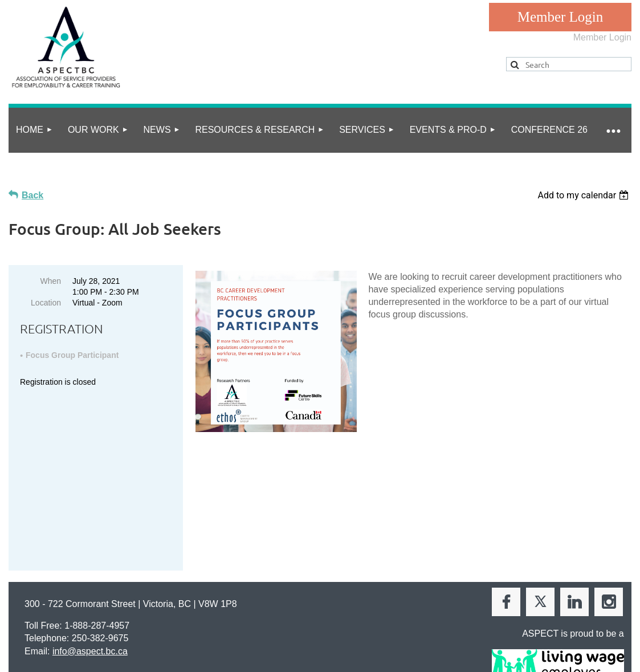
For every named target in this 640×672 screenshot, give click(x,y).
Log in (560, 17)
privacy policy (59, 606)
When (50, 281)
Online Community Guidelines (149, 606)
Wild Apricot (513, 644)
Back (32, 195)
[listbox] (584, 195)
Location (46, 303)
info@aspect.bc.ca (90, 551)
